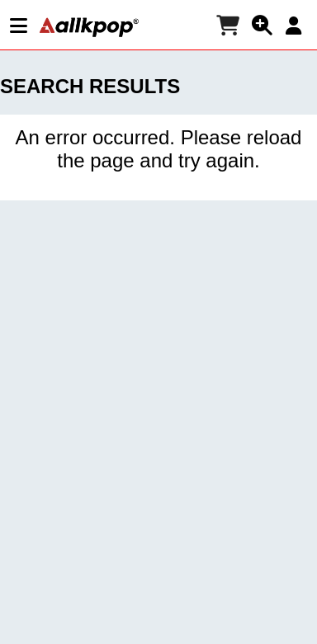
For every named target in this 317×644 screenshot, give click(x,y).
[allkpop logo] (89, 27)
